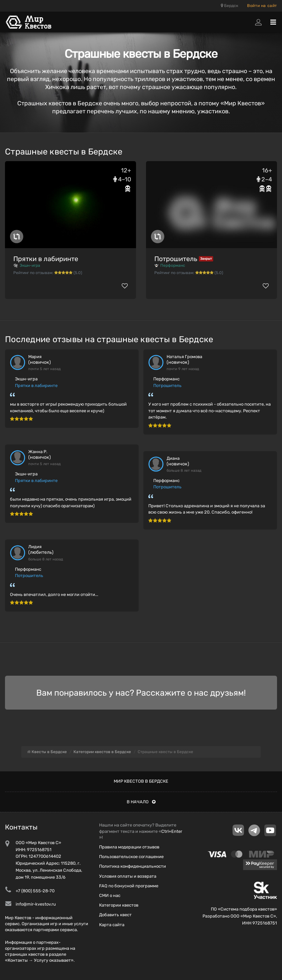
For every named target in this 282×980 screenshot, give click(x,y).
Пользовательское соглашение (131, 857)
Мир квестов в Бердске (141, 781)
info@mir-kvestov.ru (36, 904)
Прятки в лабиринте (46, 259)
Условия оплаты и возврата (128, 876)
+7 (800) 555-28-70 (35, 891)
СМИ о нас (110, 895)
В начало (141, 802)
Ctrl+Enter (172, 831)
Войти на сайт (262, 6)
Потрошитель (176, 259)
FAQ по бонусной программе (129, 886)
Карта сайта (112, 925)
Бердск (229, 6)
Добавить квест (115, 915)
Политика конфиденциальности (133, 866)
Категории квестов (119, 905)
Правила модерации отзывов (129, 847)
